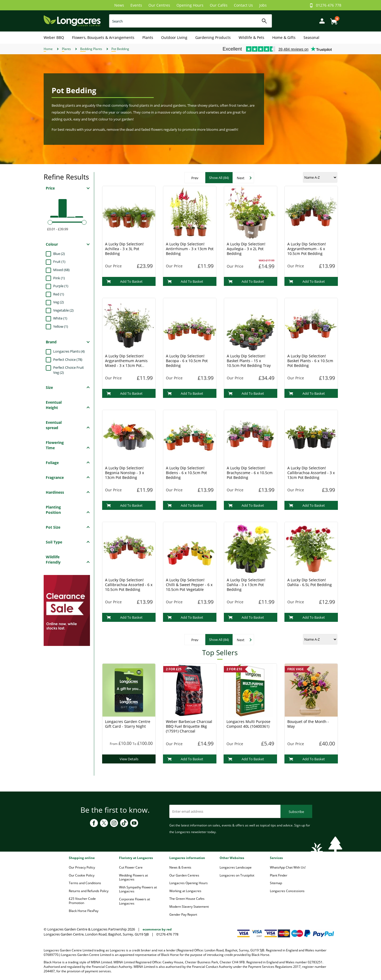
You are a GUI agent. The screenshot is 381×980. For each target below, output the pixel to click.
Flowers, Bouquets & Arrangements (103, 37)
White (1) (60, 318)
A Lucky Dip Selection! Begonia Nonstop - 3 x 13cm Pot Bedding (124, 473)
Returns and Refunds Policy (89, 891)
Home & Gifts (284, 37)
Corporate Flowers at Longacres (135, 901)
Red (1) (59, 294)
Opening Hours (190, 5)
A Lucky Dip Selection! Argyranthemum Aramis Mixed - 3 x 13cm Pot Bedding (126, 363)
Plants (148, 37)
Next (241, 178)
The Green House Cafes (187, 899)
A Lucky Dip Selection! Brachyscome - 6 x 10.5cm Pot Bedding (250, 473)
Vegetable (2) (63, 310)
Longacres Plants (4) (69, 351)
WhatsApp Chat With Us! (288, 867)
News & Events (180, 867)
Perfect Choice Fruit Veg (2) (69, 370)
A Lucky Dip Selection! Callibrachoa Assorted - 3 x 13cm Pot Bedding (311, 473)
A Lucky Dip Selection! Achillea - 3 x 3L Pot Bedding (124, 249)
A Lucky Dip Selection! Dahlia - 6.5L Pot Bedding (310, 582)
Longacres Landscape (236, 867)
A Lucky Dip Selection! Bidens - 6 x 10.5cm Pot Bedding (186, 473)
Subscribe (296, 812)
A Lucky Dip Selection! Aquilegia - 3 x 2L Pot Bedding (246, 249)
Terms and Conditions (85, 883)
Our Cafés (219, 5)
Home (48, 49)
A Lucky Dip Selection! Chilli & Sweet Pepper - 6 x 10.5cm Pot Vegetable (189, 585)
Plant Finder (279, 875)
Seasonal (311, 37)
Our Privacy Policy (82, 867)
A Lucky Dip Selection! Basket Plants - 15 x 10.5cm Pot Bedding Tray (249, 361)
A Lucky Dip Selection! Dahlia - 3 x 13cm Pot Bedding (246, 585)
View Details (129, 759)
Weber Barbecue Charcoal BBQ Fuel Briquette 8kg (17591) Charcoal (189, 726)
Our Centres (159, 5)
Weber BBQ (54, 37)
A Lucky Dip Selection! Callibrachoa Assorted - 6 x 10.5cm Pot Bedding (129, 585)
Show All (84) (219, 178)
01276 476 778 (329, 5)
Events (136, 5)
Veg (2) (58, 302)
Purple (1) (61, 286)
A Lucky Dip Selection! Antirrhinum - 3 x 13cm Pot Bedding (190, 249)
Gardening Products (213, 37)
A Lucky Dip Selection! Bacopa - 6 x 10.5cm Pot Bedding (187, 361)
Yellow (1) (61, 326)
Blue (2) (59, 254)
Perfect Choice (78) (68, 359)
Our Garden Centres (184, 875)
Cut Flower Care (131, 867)
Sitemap (276, 883)
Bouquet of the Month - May (308, 724)
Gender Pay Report (183, 914)
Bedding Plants (91, 49)
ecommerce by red (157, 929)
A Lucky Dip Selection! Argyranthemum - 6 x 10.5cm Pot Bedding (307, 249)
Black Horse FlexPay (84, 911)
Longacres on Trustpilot (237, 875)
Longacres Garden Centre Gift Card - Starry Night (128, 724)
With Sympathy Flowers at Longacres (138, 889)
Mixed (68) (61, 270)
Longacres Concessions (287, 891)
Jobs (263, 5)
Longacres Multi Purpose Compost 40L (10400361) (248, 724)
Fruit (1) (59, 262)
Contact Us (243, 5)
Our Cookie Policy (82, 875)
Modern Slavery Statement (189, 907)
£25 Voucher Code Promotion (82, 901)
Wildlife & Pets (251, 37)
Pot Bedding (120, 49)
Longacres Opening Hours (189, 883)
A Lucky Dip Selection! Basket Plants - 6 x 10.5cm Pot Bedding (310, 361)
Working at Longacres (185, 891)
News (119, 5)
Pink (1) (59, 278)
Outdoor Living (174, 37)
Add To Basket (124, 281)
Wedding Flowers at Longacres (133, 877)
